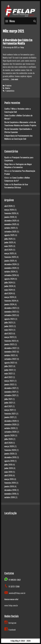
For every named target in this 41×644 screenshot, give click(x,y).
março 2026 (9, 210)
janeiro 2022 (9, 384)
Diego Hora (9, 164)
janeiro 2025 (9, 261)
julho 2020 (9, 439)
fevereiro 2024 (10, 301)
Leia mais (15, 79)
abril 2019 (8, 475)
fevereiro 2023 (10, 341)
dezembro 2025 (10, 220)
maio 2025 (9, 246)
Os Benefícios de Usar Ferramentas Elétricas (16, 186)
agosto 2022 (9, 362)
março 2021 (9, 410)
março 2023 (9, 337)
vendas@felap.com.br (17, 593)
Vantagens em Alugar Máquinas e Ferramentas (18, 166)
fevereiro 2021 (10, 413)
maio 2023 (9, 330)
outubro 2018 (10, 497)
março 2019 (9, 479)
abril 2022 (8, 377)
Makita (8, 88)
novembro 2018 (10, 494)
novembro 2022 (10, 352)
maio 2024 (8, 290)
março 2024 (9, 297)
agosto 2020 (9, 435)
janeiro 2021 (9, 417)
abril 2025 (8, 250)
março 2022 (9, 381)
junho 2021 (9, 402)
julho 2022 (9, 366)
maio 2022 (9, 373)
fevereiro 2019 (10, 483)
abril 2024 (8, 293)
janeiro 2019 (9, 486)
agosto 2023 (9, 319)
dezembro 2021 (10, 388)
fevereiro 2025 (10, 257)
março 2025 (9, 253)
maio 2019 (8, 472)
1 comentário (10, 91)
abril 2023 (8, 333)
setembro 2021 (10, 395)
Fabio (6, 184)
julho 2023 (9, 322)
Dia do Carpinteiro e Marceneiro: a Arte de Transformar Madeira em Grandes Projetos (20, 124)
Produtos (8, 86)
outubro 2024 (10, 271)
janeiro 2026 (9, 217)
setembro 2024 (10, 275)
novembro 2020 (10, 424)
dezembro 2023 (10, 308)
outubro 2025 (10, 228)
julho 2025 (9, 239)
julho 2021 (8, 399)
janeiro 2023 (9, 344)
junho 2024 (9, 286)
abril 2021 (8, 406)
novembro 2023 (10, 312)
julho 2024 (8, 282)
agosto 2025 (9, 235)
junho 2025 (9, 242)
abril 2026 (8, 206)
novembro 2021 (10, 392)
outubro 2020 (10, 428)
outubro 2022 (10, 355)
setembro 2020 (10, 432)
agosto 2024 (9, 279)
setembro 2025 (10, 231)
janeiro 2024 (9, 304)
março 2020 (9, 446)
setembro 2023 (10, 315)
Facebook (10, 630)
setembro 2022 (10, 359)
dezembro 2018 (10, 490)
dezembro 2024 (10, 264)
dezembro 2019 (10, 457)
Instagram (12, 623)
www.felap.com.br (11, 605)
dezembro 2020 (10, 421)
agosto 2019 (9, 461)
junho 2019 (9, 468)
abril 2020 (8, 443)
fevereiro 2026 (10, 213)
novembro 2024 (10, 268)
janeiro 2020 (9, 453)
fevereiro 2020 (10, 450)
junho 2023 (9, 326)
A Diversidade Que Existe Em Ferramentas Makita (18, 42)
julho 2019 (8, 464)
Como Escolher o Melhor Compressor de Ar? (17, 179)
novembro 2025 (10, 224)
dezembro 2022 (10, 348)
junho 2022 (9, 370)
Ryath (7, 157)
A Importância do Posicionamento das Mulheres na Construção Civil (18, 137)
